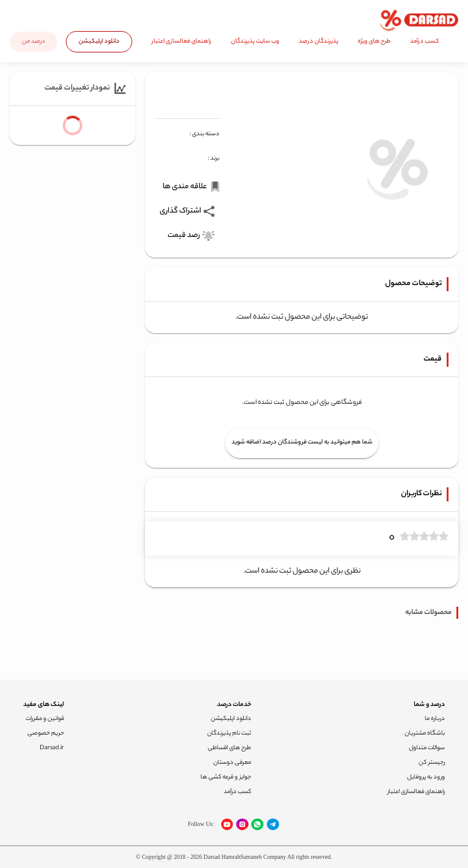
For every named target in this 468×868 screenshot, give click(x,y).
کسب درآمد (424, 42)
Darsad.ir (52, 748)
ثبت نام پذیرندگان (229, 734)
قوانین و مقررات (45, 719)
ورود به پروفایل (426, 778)
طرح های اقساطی (229, 748)
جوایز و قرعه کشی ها (226, 778)
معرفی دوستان (232, 763)
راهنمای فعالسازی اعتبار (182, 42)
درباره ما (435, 719)
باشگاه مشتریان (425, 734)
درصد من (34, 42)
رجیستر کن (432, 763)
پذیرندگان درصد (318, 42)
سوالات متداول (427, 748)
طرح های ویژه (374, 42)
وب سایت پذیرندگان (255, 42)
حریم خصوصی (46, 734)
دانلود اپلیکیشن (99, 42)
